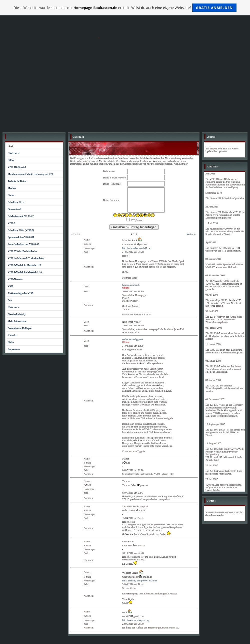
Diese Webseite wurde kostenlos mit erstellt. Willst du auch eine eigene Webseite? (125, 8)
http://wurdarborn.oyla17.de (136, 248)
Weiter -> (191, 234)
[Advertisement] (125, 92)
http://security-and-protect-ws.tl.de (140, 581)
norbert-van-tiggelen (132, 339)
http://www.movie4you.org (136, 620)
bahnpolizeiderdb (131, 285)
